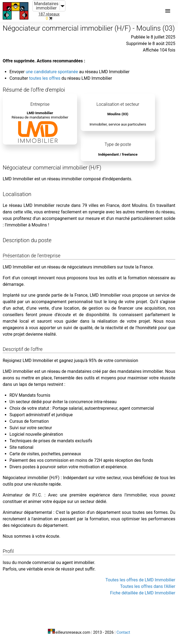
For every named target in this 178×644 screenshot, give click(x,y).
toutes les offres (45, 78)
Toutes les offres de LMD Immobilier (140, 580)
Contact (123, 632)
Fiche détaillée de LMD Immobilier (143, 593)
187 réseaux (49, 14)
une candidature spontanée (52, 72)
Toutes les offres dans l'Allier (148, 586)
